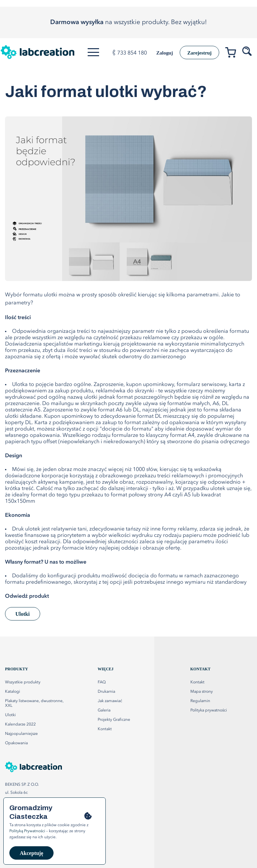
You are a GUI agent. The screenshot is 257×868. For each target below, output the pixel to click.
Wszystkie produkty (23, 682)
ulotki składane (23, 416)
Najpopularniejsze (21, 734)
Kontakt (197, 682)
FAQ (102, 682)
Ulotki (23, 614)
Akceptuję (31, 853)
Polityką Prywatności (27, 831)
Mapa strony (202, 692)
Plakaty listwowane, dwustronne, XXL (34, 703)
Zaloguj (158, 53)
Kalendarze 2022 (20, 725)
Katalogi (13, 692)
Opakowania (16, 743)
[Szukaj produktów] (248, 52)
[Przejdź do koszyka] (233, 54)
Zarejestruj (197, 53)
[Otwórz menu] (95, 52)
